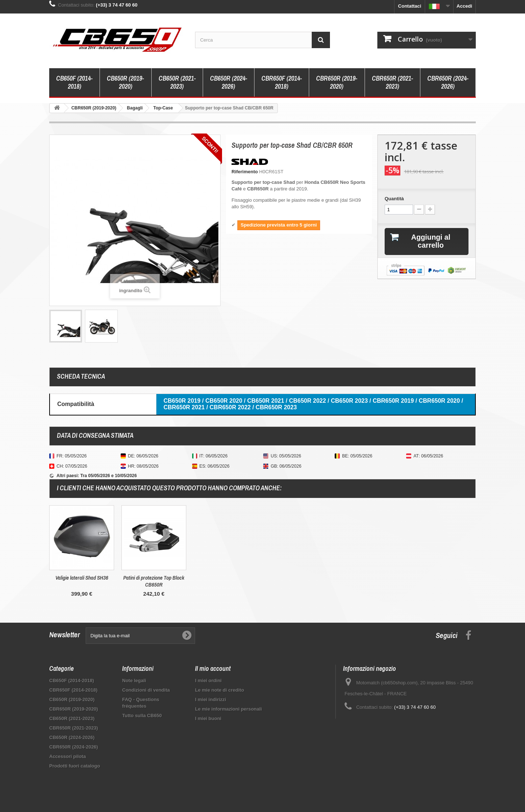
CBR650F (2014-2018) (282, 82)
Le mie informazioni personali (228, 709)
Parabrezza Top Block (82, 578)
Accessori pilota (67, 756)
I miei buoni (208, 718)
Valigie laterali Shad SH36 (226, 578)
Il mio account (213, 668)
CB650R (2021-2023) (177, 82)
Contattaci (410, 6)
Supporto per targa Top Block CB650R (154, 581)
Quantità (394, 199)
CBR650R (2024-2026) (448, 82)
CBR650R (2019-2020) (337, 82)
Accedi (464, 6)
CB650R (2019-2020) (125, 82)
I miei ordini (208, 680)
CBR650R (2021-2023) (392, 82)
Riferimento (245, 172)
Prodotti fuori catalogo (75, 766)
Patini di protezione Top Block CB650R (298, 581)
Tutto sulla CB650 (142, 716)
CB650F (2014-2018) (74, 82)
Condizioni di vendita (146, 690)
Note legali (134, 680)
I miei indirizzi (211, 699)
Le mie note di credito (219, 690)
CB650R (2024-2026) (229, 82)
